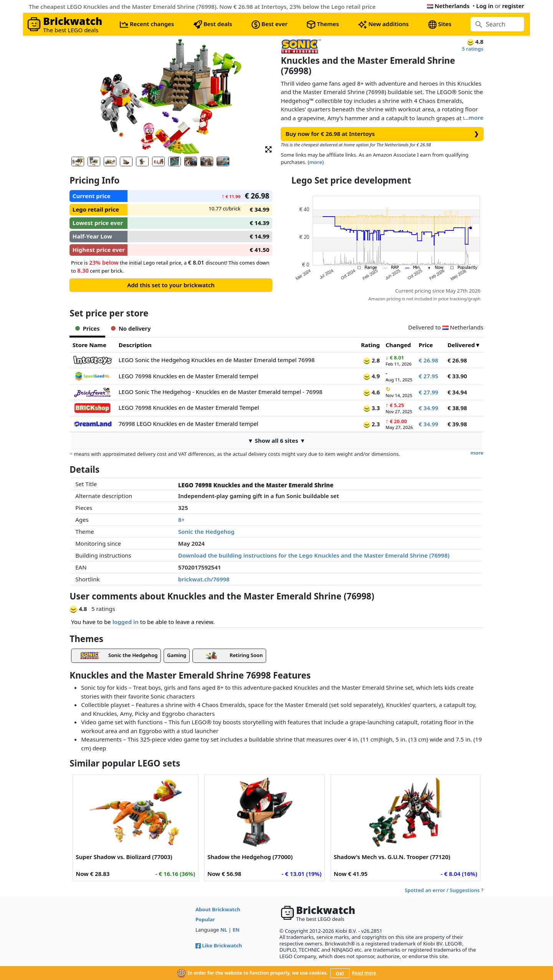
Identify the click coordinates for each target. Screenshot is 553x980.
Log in (485, 6)
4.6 (372, 392)
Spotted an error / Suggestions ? (444, 890)
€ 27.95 (428, 376)
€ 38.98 (457, 408)
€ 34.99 (428, 408)
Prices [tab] (87, 328)
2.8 (372, 360)
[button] (268, 149)
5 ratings (473, 49)
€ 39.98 (457, 424)
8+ (181, 520)
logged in (126, 622)
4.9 (372, 376)
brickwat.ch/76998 (204, 579)
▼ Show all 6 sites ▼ (277, 440)
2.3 (372, 424)
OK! (340, 974)
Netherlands (448, 6)
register (513, 6)
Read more (364, 973)
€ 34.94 (457, 392)
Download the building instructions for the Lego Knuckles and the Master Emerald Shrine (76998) (314, 555)
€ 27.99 (428, 392)
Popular (205, 919)
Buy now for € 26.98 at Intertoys (382, 134)
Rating (370, 345)
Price (426, 345)
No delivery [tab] (131, 328)
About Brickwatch (218, 909)
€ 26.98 (428, 360)
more (476, 118)
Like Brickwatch (219, 945)
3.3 (372, 408)
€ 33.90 (457, 376)
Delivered (461, 345)
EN (236, 930)
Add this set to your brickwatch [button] (171, 285)
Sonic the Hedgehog (206, 531)
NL (224, 930)
